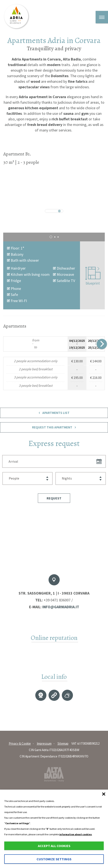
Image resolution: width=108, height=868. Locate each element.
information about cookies (75, 834)
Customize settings (54, 859)
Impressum (44, 743)
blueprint (93, 276)
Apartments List (54, 413)
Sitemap (63, 743)
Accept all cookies (54, 846)
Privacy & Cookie (20, 743)
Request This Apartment (54, 427)
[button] (54, 498)
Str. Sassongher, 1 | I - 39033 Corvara (54, 593)
